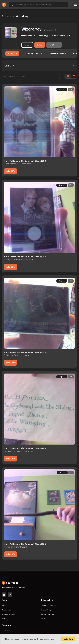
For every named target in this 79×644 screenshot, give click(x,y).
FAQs (43, 619)
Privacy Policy (46, 610)
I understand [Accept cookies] (68, 639)
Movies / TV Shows (9, 614)
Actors (4, 619)
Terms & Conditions (48, 606)
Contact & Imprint (48, 614)
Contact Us (6, 631)
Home (4, 606)
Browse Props (7, 610)
